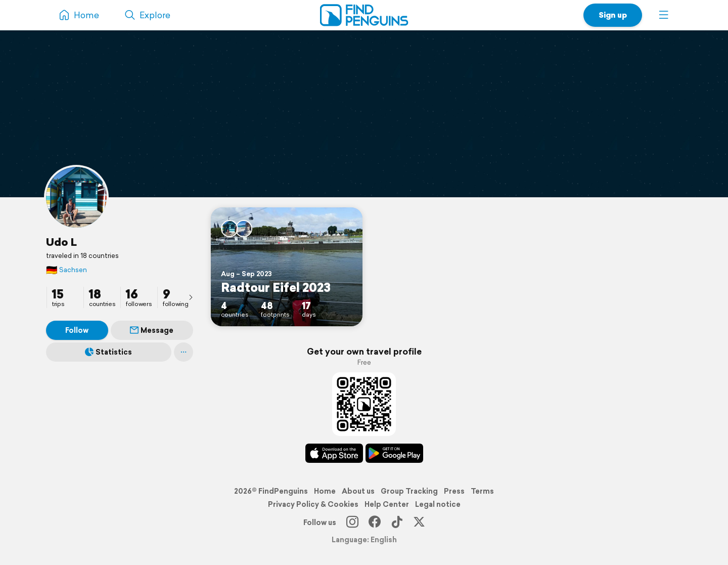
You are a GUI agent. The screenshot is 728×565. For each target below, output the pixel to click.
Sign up (613, 15)
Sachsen (66, 270)
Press (454, 491)
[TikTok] (397, 523)
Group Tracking (409, 491)
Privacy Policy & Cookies (313, 504)
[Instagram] (352, 523)
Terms (482, 491)
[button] (664, 15)
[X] (419, 523)
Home (325, 491)
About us (358, 491)
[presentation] (191, 297)
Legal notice (438, 504)
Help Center (387, 504)
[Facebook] (375, 523)
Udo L (61, 242)
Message (152, 330)
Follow (77, 330)
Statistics (108, 352)
